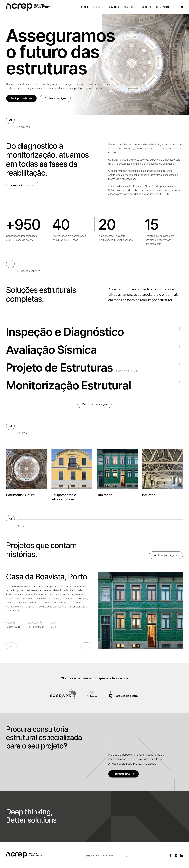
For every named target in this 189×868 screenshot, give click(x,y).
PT (177, 7)
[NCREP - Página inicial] (29, 7)
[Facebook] (170, 856)
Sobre (85, 7)
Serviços (113, 7)
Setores (98, 7)
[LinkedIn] (182, 856)
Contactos (163, 7)
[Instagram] (176, 856)
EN (181, 7)
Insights (146, 7)
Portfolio (130, 7)
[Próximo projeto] (86, 646)
